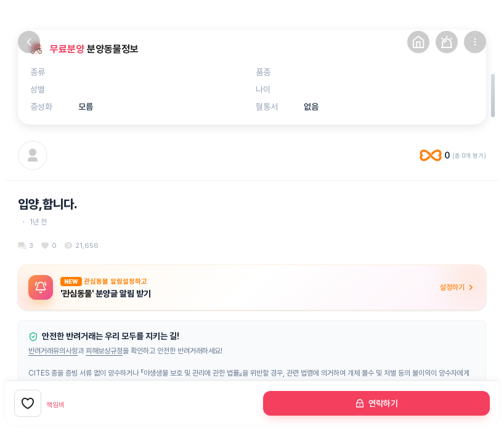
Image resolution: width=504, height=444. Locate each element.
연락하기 (376, 403)
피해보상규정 (104, 351)
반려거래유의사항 (53, 351)
